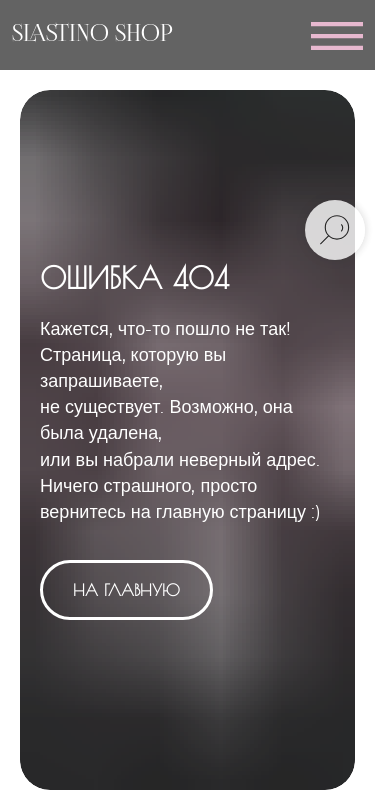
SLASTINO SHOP (92, 34)
